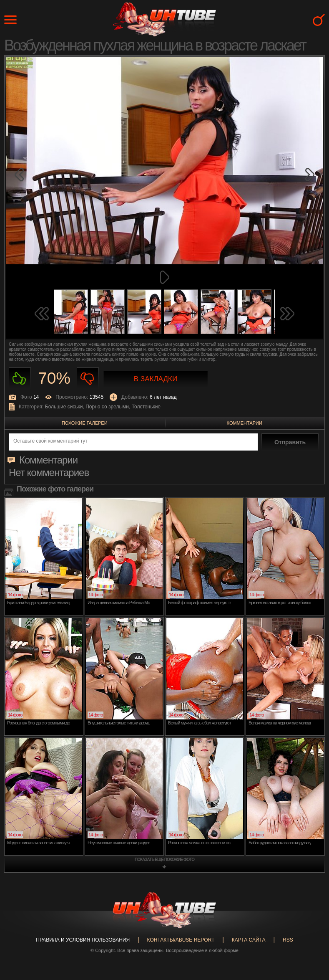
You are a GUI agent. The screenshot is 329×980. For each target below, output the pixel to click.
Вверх (310, 920)
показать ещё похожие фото (164, 860)
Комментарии (245, 423)
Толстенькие (146, 407)
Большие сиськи (64, 407)
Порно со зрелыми (107, 407)
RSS (288, 940)
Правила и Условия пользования (83, 940)
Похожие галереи (85, 423)
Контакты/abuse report (181, 940)
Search (319, 20)
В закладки (156, 379)
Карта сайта (249, 940)
